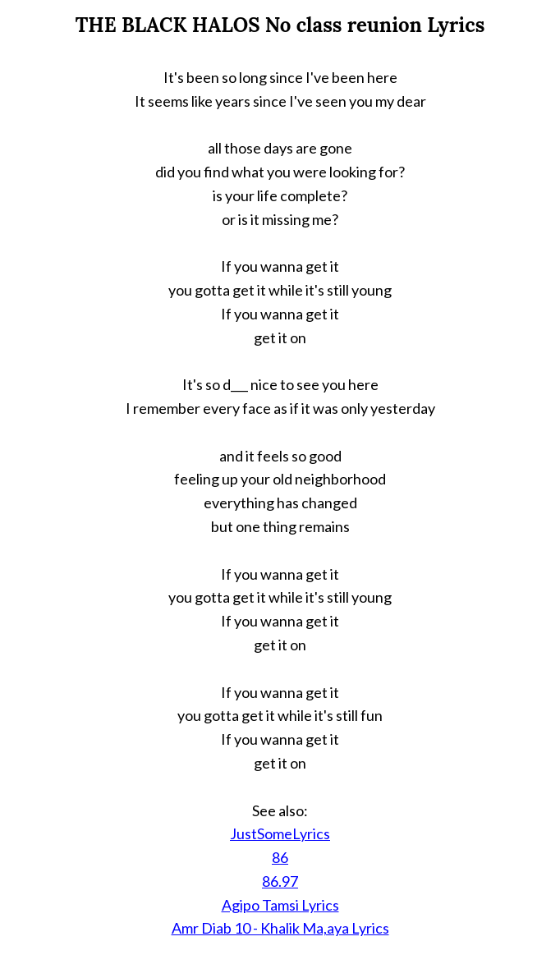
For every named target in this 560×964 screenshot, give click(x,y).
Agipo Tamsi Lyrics (280, 905)
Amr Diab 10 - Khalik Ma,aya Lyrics (280, 928)
